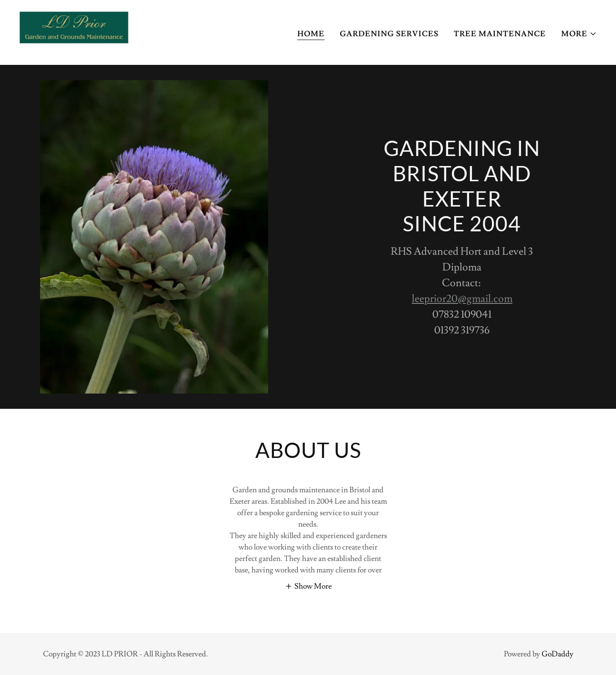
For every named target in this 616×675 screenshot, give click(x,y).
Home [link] (311, 34)
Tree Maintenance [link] (500, 34)
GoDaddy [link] (558, 654)
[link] (74, 31)
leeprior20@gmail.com (462, 299)
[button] (579, 34)
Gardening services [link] (389, 34)
